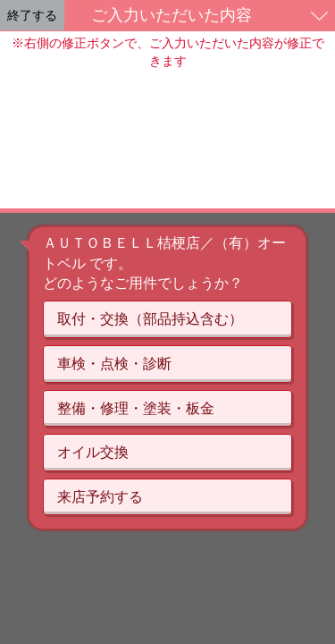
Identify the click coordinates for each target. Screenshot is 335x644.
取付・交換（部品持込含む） (150, 319)
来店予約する (100, 497)
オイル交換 (93, 452)
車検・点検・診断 (114, 364)
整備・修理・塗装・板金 (136, 408)
